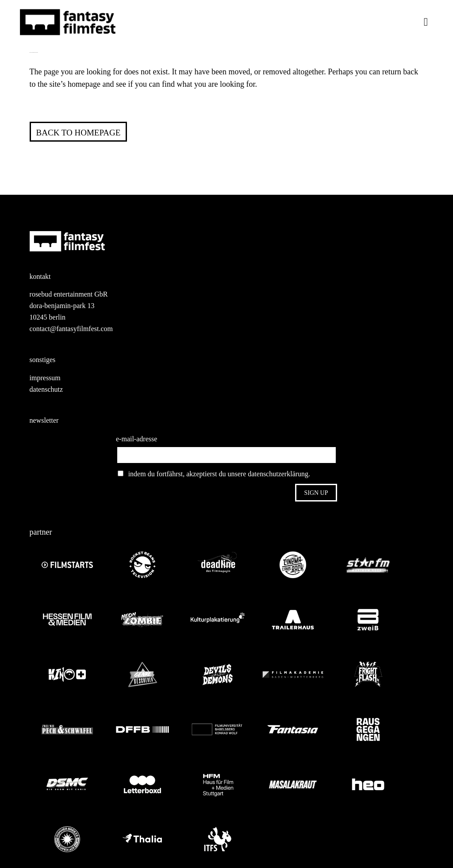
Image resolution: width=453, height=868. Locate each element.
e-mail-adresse (136, 439)
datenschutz (46, 389)
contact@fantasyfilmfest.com (71, 329)
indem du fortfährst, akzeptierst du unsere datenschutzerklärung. (214, 474)
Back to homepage (79, 133)
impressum (45, 378)
